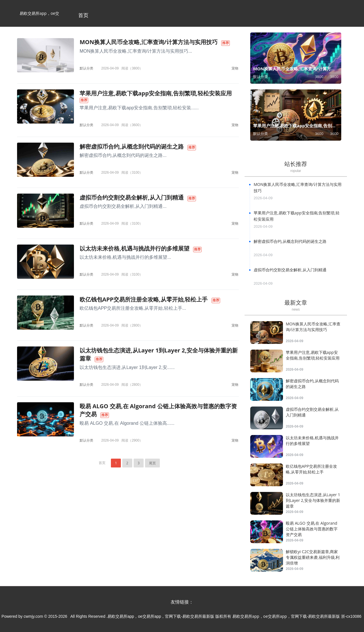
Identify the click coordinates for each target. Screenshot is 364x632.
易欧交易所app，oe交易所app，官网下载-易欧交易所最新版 (39, 19)
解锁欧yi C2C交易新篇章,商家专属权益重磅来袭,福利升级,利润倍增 (313, 557)
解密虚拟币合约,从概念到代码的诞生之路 (132, 146)
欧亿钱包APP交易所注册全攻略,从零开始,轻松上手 (144, 299)
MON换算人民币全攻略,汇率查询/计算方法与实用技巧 (149, 42)
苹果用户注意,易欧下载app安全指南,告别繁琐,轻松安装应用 (156, 93)
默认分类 (86, 68)
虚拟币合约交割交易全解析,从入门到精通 (132, 197)
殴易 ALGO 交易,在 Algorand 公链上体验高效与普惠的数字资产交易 (312, 529)
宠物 (235, 68)
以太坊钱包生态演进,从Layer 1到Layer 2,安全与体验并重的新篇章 (313, 500)
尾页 (152, 463)
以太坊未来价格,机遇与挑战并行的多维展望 (135, 248)
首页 (83, 15)
